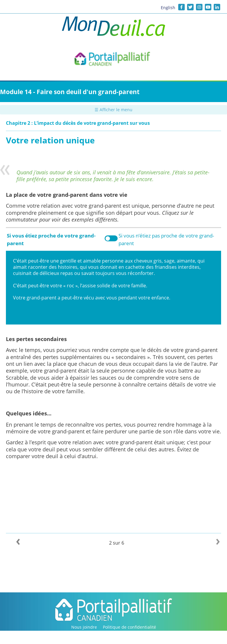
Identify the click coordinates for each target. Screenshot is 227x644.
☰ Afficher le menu (113, 110)
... (49, 413)
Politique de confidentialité (129, 627)
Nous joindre (84, 627)
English (168, 8)
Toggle (111, 238)
